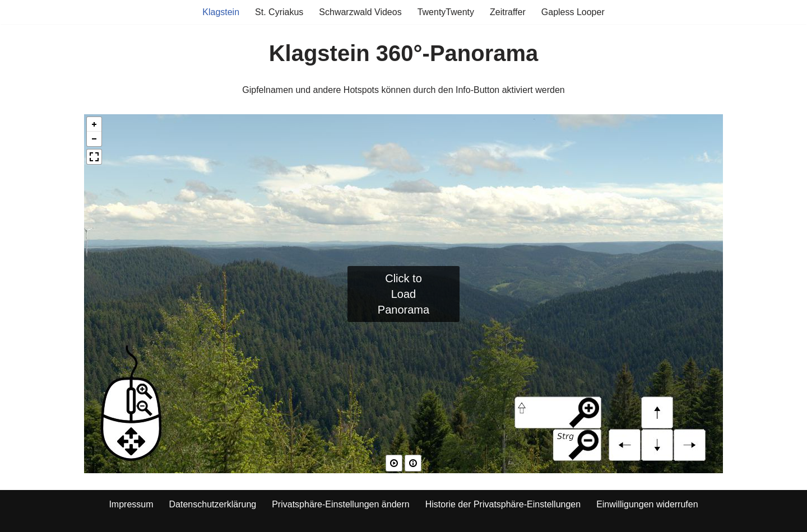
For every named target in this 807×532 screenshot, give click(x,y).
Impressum (131, 504)
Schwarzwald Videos (360, 12)
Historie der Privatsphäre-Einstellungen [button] (503, 504)
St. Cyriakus (279, 12)
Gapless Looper (573, 12)
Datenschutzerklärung (213, 504)
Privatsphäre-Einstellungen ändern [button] (340, 504)
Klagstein (221, 12)
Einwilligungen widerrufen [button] (647, 504)
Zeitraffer (508, 12)
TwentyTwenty (446, 12)
